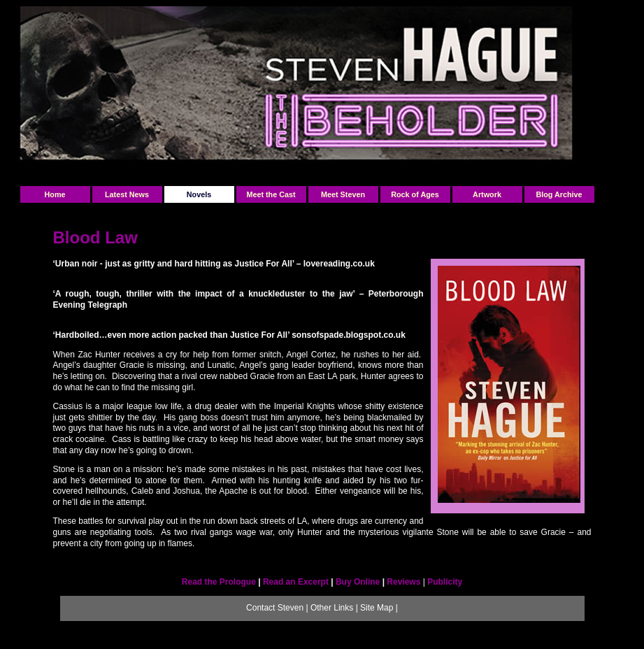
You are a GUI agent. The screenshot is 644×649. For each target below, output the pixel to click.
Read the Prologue (219, 582)
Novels (199, 194)
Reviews (405, 582)
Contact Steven (275, 608)
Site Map (377, 608)
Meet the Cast (271, 194)
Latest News (127, 194)
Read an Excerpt (296, 582)
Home (55, 194)
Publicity (445, 582)
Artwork (487, 194)
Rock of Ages (415, 194)
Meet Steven (343, 194)
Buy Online (358, 582)
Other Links (332, 608)
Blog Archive (559, 194)
